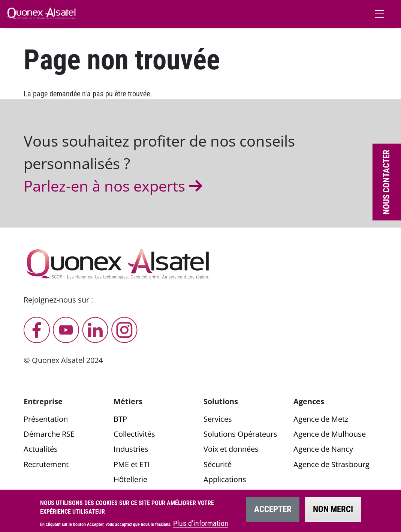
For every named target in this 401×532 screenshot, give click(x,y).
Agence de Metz (321, 419)
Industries (131, 449)
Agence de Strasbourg (331, 464)
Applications (225, 479)
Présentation (46, 419)
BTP (120, 419)
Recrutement (46, 464)
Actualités (41, 449)
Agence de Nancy (323, 449)
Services (218, 419)
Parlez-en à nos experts (115, 186)
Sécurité (218, 464)
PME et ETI (132, 464)
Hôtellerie (130, 479)
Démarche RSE (49, 434)
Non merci (333, 513)
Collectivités (134, 434)
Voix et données (231, 449)
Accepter (273, 513)
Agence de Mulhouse (330, 434)
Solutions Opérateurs (240, 434)
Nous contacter (387, 182)
